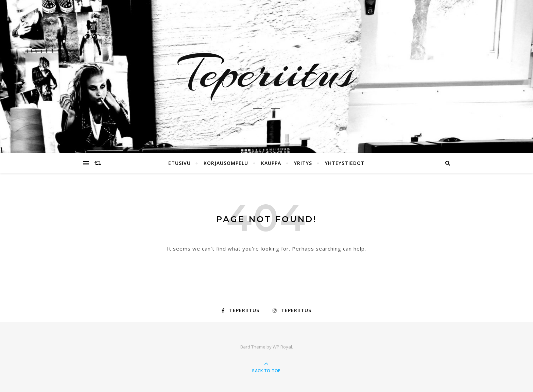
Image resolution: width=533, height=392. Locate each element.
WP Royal (282, 347)
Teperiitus (266, 72)
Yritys (303, 163)
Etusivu (179, 163)
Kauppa (271, 163)
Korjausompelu (226, 163)
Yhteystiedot (345, 163)
